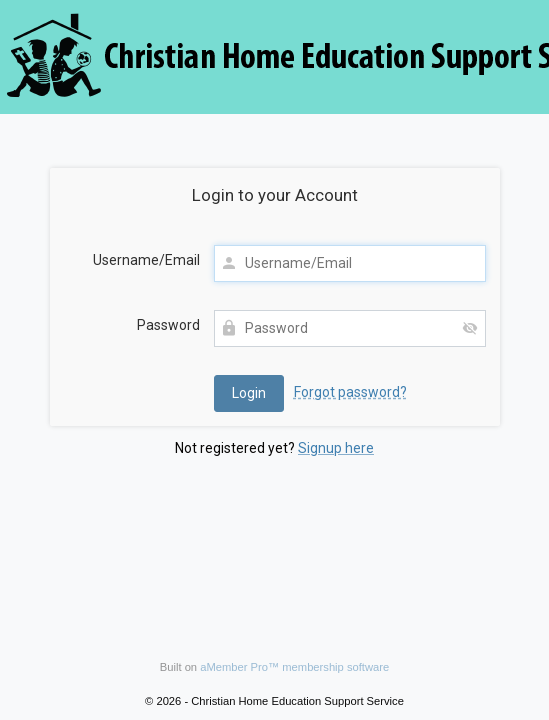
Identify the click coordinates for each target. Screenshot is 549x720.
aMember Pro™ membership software (294, 667)
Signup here (336, 448)
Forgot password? (350, 392)
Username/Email (146, 260)
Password (168, 325)
